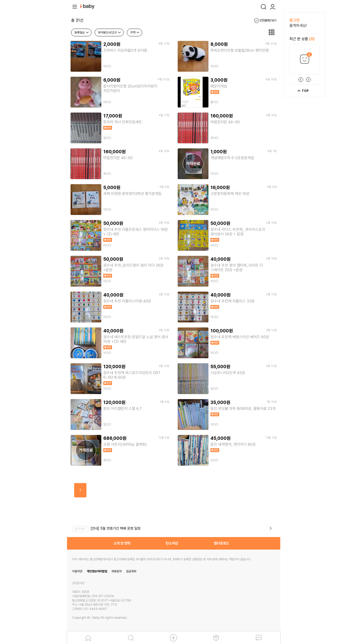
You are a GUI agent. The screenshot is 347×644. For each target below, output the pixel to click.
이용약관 (77, 571)
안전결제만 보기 (265, 20)
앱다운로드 (221, 543)
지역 (135, 32)
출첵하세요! (298, 26)
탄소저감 (172, 543)
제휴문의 (117, 571)
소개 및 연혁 (122, 543)
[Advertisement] (39, 89)
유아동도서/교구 (110, 32)
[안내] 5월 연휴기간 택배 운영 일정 (115, 528)
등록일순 (82, 32)
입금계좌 (131, 571)
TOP (303, 91)
